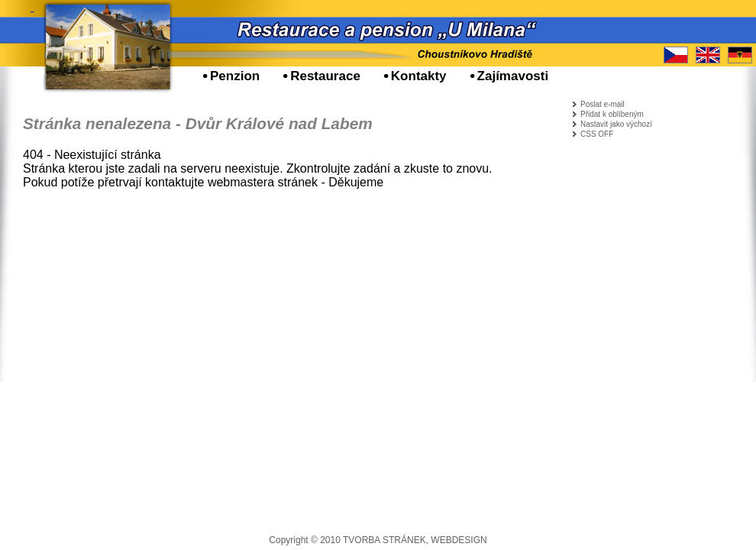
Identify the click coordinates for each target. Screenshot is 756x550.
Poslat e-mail (603, 104)
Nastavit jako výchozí (616, 124)
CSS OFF (597, 134)
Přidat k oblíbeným (612, 114)
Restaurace (325, 76)
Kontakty (419, 76)
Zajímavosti (513, 76)
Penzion (235, 76)
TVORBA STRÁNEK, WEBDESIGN (415, 540)
